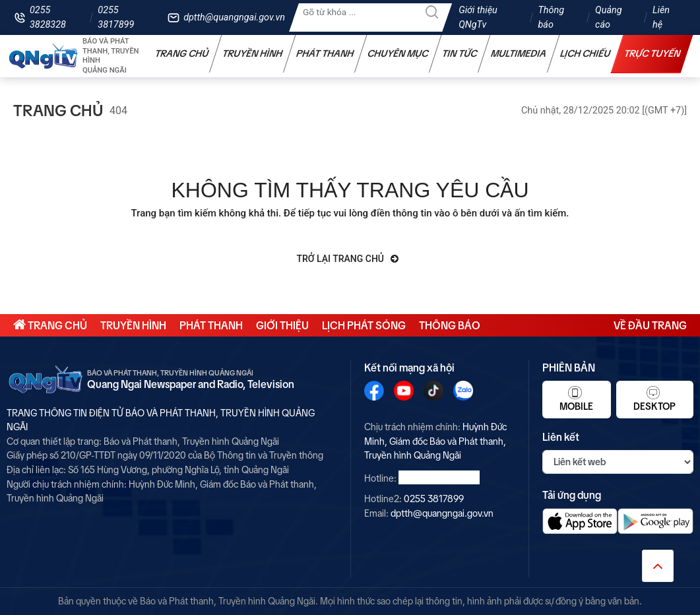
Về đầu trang (650, 325)
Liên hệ (661, 17)
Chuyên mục (398, 53)
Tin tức (460, 53)
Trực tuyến (652, 53)
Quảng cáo (608, 17)
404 (118, 111)
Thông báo (551, 17)
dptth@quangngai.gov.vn (234, 17)
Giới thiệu (282, 325)
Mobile (576, 399)
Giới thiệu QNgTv (478, 17)
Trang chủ (182, 53)
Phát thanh (325, 53)
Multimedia (519, 53)
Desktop (654, 399)
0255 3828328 (48, 17)
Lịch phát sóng (364, 325)
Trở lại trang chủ (348, 259)
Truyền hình (253, 53)
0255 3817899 (116, 17)
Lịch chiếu (586, 53)
